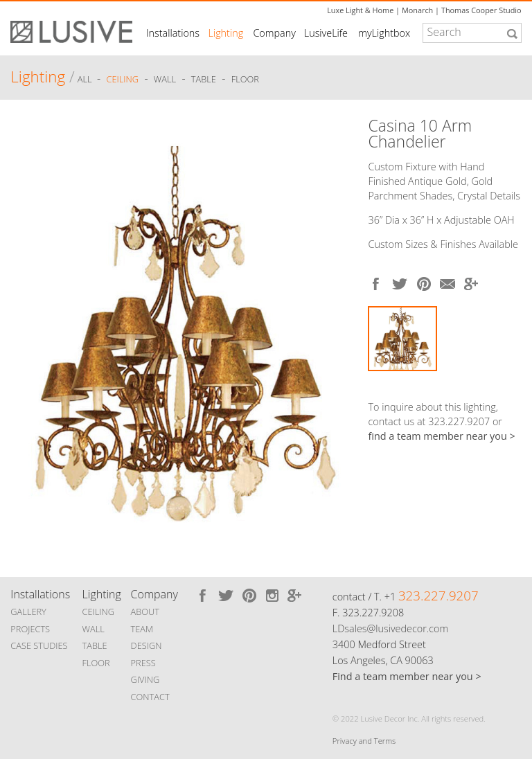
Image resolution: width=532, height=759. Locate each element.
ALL (86, 79)
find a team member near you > (441, 436)
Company (274, 33)
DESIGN (147, 645)
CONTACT (150, 697)
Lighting (226, 33)
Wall (165, 79)
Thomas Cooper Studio (481, 10)
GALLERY (28, 611)
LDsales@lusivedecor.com (390, 628)
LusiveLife (326, 33)
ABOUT (145, 611)
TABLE (95, 645)
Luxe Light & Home (360, 10)
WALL (94, 629)
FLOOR (96, 663)
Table (204, 79)
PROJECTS (30, 629)
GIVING (145, 679)
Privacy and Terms (364, 741)
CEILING (99, 611)
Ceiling (123, 79)
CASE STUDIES (39, 645)
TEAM (142, 629)
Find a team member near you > (407, 676)
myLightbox (384, 33)
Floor (245, 79)
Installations (173, 33)
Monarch (417, 10)
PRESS (143, 663)
